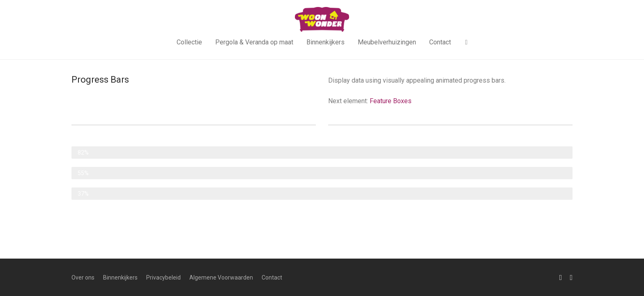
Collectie (189, 42)
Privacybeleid (163, 277)
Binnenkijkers (325, 42)
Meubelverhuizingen (387, 42)
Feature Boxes (391, 101)
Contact (440, 42)
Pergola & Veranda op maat (254, 42)
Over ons (83, 277)
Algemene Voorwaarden (221, 277)
